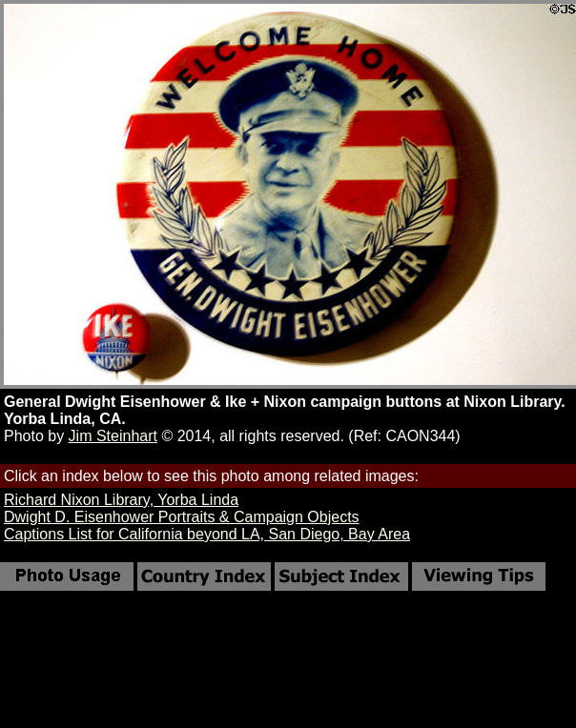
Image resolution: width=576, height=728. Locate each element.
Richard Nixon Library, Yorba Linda (121, 500)
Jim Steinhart (113, 436)
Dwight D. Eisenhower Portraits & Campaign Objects (182, 517)
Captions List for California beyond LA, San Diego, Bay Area (207, 534)
